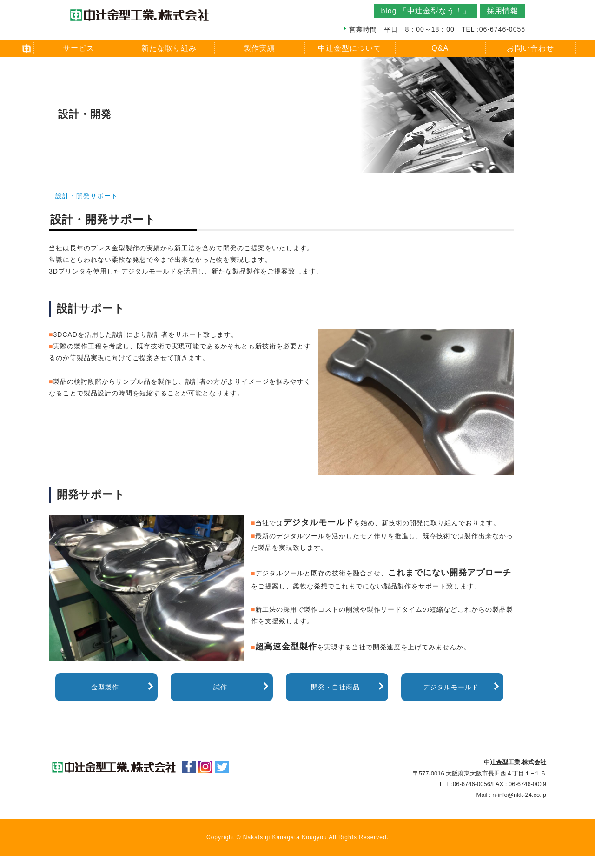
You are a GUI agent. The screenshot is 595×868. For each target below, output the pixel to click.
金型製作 (105, 687)
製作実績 (259, 48)
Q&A (440, 48)
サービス (79, 48)
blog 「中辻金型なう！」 (426, 11)
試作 (220, 687)
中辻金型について (350, 48)
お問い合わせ (530, 48)
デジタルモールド (451, 687)
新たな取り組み (169, 48)
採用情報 (502, 11)
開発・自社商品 (335, 687)
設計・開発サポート (87, 196)
